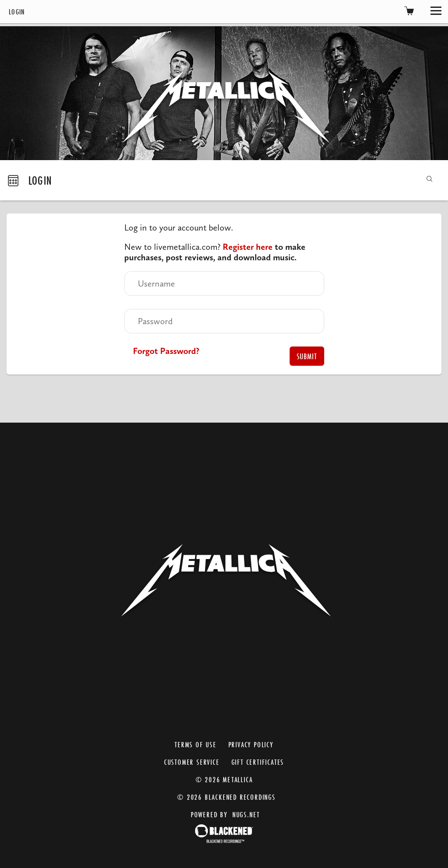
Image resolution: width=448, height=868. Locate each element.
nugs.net (246, 814)
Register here (248, 247)
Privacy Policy (251, 744)
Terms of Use (196, 744)
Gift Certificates (258, 762)
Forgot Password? (166, 351)
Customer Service (192, 762)
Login (17, 12)
